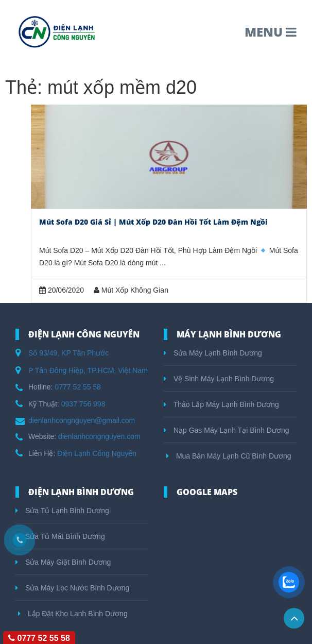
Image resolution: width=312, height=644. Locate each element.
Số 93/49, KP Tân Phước (68, 353)
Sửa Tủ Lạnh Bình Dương (62, 511)
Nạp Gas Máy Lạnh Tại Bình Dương (227, 430)
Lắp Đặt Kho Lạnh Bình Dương (73, 614)
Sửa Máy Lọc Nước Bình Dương (72, 588)
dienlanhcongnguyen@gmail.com (82, 420)
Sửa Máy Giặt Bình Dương (63, 562)
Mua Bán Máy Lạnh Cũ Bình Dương (229, 456)
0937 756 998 (83, 404)
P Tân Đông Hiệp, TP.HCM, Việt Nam (88, 370)
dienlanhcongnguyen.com (99, 436)
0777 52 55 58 (78, 387)
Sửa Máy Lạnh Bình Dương (213, 353)
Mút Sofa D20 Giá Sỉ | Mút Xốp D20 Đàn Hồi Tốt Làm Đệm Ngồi (153, 222)
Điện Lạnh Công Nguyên (97, 453)
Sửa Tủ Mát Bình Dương (60, 536)
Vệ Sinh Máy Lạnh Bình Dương (219, 379)
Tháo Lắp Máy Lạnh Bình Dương (221, 404)
